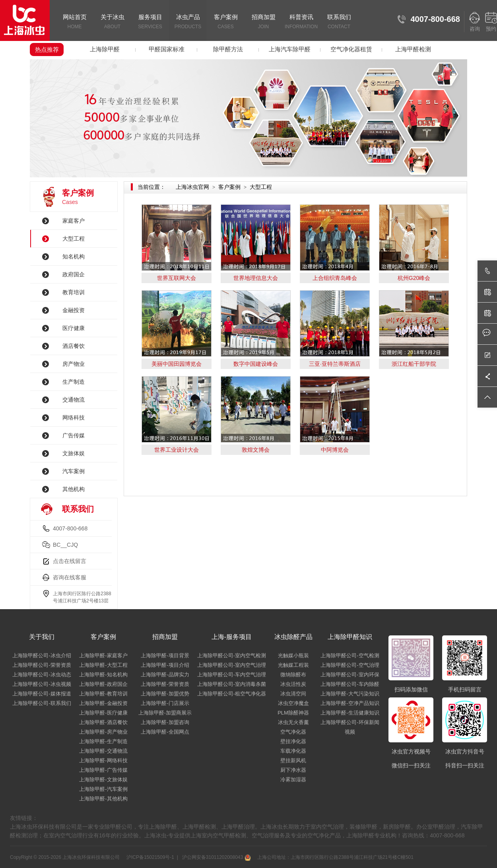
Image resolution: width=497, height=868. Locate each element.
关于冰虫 (112, 22)
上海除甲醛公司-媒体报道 (42, 694)
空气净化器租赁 (351, 49)
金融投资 (74, 310)
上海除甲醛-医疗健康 (103, 713)
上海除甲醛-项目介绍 (165, 665)
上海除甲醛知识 (350, 637)
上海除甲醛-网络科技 (103, 760)
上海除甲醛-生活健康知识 (350, 713)
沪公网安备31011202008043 (215, 857)
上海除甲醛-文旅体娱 (103, 780)
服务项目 (150, 22)
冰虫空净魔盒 (293, 703)
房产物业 (74, 364)
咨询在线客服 (70, 577)
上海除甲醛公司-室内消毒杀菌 (232, 684)
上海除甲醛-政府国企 (103, 684)
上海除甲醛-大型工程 (103, 665)
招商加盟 (263, 22)
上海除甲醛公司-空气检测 (350, 655)
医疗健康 (74, 328)
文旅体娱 (74, 453)
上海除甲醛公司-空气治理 (350, 665)
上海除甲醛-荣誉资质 (165, 684)
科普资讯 (301, 22)
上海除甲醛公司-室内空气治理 (232, 665)
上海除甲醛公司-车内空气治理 (232, 675)
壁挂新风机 (293, 760)
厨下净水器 (293, 770)
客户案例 (226, 22)
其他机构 (74, 489)
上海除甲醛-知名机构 (103, 675)
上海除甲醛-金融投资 (103, 703)
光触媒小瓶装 (293, 655)
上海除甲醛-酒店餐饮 (103, 722)
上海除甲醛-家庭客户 (103, 655)
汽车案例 (74, 471)
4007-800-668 (70, 528)
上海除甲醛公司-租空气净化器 (232, 694)
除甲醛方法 (228, 49)
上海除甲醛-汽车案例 (103, 789)
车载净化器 (293, 751)
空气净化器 (293, 732)
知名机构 (74, 256)
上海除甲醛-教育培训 (103, 694)
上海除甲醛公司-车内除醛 (350, 684)
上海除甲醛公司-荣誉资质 (42, 665)
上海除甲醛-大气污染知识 (350, 694)
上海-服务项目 (232, 637)
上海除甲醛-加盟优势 (165, 694)
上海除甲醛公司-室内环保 (350, 675)
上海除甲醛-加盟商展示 (165, 713)
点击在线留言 (70, 561)
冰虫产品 (188, 22)
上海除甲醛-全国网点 (165, 732)
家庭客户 (74, 221)
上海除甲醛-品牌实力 (165, 675)
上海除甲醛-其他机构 (103, 799)
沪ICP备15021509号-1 (150, 857)
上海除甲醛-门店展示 (165, 703)
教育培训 (74, 292)
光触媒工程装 (293, 665)
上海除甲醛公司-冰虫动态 (42, 675)
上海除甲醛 (105, 49)
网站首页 (75, 22)
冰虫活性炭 (293, 684)
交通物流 (74, 400)
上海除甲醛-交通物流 (103, 751)
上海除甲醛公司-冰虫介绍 (42, 655)
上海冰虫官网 (192, 187)
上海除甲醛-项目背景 (165, 655)
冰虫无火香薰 (293, 722)
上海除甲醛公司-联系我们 (42, 703)
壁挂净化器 (293, 741)
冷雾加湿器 (293, 780)
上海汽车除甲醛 (290, 49)
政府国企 (74, 274)
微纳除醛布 (293, 675)
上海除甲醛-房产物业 (103, 732)
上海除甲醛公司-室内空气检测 (232, 655)
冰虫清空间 (293, 694)
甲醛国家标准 (167, 49)
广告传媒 (74, 435)
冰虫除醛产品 (293, 637)
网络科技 (74, 417)
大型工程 (74, 239)
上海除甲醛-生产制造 (103, 741)
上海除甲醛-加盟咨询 (165, 722)
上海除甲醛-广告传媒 (103, 770)
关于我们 (42, 637)
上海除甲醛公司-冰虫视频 (42, 684)
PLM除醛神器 (293, 713)
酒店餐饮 (74, 346)
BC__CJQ (65, 545)
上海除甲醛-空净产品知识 (350, 703)
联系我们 (339, 22)
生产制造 (74, 382)
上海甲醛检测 (413, 49)
